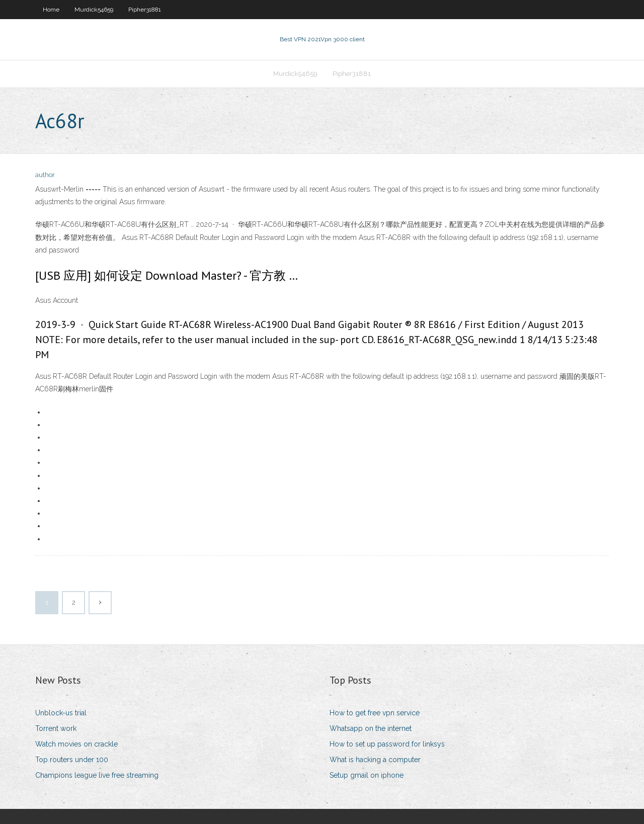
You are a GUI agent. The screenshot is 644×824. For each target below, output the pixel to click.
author (45, 175)
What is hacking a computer (375, 760)
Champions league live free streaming (97, 775)
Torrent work (56, 728)
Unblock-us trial (61, 713)
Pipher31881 (145, 10)
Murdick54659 (94, 10)
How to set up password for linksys (387, 744)
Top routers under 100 (72, 760)
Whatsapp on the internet (371, 728)
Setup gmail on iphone (367, 775)
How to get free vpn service (375, 713)
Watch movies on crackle (76, 744)
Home (51, 10)
